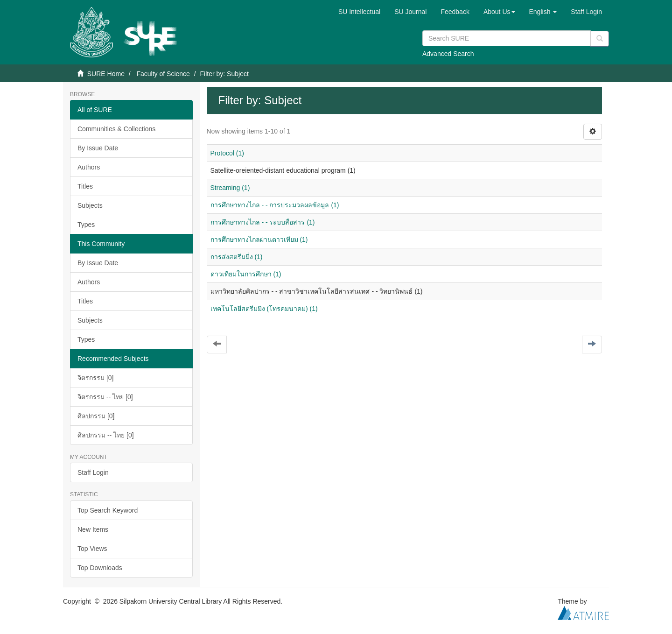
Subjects (90, 205)
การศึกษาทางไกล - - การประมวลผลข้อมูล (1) (275, 205)
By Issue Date (98, 148)
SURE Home (106, 74)
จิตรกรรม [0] (95, 378)
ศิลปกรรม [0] (96, 416)
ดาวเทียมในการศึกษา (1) (246, 274)
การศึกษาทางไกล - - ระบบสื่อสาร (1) (263, 222)
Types (86, 225)
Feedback (455, 12)
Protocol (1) (227, 153)
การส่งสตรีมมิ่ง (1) (237, 257)
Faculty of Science (163, 74)
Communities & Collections (116, 129)
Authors (89, 167)
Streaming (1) (230, 188)
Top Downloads (100, 568)
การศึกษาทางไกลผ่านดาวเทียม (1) (259, 240)
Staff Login (93, 472)
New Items (93, 529)
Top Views (92, 549)
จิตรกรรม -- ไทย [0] (105, 397)
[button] (499, 12)
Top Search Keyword (108, 510)
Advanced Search (448, 54)
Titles (85, 186)
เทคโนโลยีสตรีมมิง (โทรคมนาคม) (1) (264, 309)
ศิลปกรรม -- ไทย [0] (106, 435)
